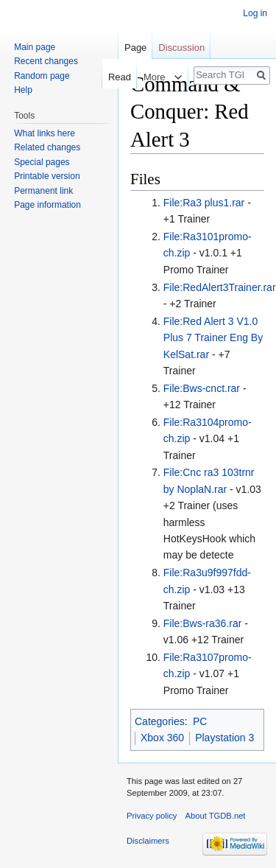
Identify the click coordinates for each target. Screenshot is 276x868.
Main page (35, 47)
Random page (42, 76)
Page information (47, 205)
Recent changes (46, 61)
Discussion (181, 48)
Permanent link (43, 191)
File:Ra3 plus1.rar (204, 203)
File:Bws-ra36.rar (203, 623)
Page (135, 48)
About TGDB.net (216, 816)
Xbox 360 (162, 738)
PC (200, 721)
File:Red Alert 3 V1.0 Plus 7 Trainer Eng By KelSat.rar (213, 338)
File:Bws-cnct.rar (202, 388)
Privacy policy (152, 816)
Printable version (47, 176)
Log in (255, 13)
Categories (160, 721)
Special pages (42, 162)
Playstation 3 (224, 738)
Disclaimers (148, 841)
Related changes (47, 147)
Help (23, 90)
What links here (45, 133)
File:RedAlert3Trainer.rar (220, 287)
